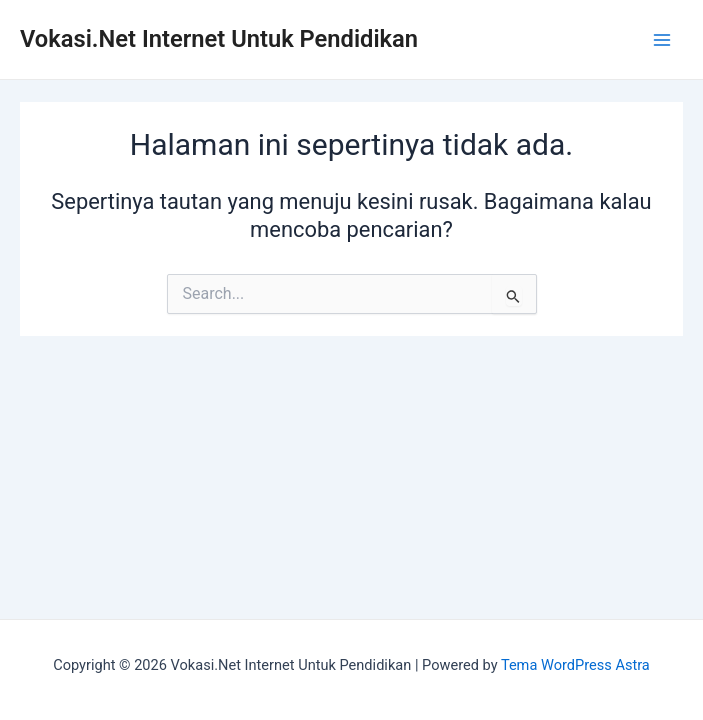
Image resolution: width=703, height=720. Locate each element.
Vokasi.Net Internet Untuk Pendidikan (219, 39)
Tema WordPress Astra (575, 665)
